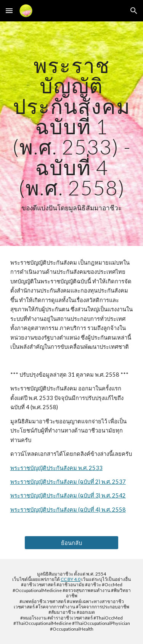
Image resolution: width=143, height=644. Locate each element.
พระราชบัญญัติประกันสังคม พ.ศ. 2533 (56, 468)
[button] (9, 11)
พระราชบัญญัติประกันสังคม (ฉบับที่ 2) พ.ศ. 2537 (68, 482)
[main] (72, 134)
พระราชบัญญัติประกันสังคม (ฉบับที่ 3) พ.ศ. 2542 (68, 495)
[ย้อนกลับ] (71, 543)
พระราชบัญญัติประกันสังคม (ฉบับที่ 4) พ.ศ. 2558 (68, 510)
